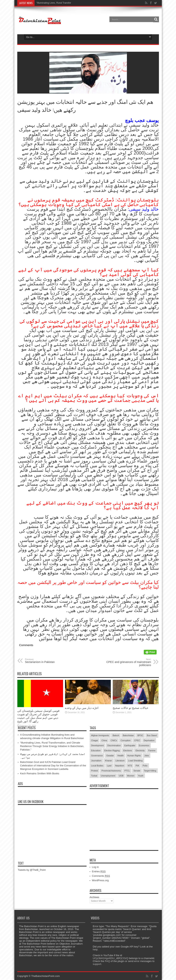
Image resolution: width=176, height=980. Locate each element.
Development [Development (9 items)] (98, 745)
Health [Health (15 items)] (121, 756)
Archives (95, 897)
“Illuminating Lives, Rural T (50, 3)
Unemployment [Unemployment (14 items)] (108, 776)
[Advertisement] (124, 815)
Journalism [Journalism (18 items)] (96, 761)
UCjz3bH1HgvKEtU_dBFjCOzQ (111, 958)
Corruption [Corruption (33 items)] (125, 740)
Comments (101, 876)
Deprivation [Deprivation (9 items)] (149, 740)
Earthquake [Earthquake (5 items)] (130, 745)
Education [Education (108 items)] (96, 750)
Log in (95, 867)
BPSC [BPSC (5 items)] (140, 735)
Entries (99, 871)
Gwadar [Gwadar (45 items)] (110, 756)
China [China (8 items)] (104, 740)
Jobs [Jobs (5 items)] (147, 756)
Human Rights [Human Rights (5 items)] (134, 756)
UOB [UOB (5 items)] (121, 776)
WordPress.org (100, 880)
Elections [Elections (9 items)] (128, 750)
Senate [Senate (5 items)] (137, 771)
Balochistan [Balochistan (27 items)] (128, 735)
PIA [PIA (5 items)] (137, 766)
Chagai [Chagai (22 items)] (95, 740)
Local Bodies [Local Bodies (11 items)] (97, 766)
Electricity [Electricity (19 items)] (140, 750)
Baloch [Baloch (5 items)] (116, 735)
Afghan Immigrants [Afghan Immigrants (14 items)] (100, 735)
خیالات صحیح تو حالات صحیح (131, 708)
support (97, 964)
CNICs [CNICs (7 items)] (114, 740)
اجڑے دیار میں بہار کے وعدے (82, 708)
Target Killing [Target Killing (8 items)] (150, 771)
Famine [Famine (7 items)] (152, 750)
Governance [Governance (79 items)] (97, 756)
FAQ (107, 961)
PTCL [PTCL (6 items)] (127, 771)
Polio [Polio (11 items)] (145, 766)
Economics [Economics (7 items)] (144, 745)
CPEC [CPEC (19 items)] (137, 740)
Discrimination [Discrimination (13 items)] (114, 745)
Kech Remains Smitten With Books (40, 773)
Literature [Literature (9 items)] (120, 761)
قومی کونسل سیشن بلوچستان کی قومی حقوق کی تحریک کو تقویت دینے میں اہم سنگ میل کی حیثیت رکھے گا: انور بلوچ (38, 716)
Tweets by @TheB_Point (32, 870)
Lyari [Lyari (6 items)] (109, 766)
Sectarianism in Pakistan (49, 661)
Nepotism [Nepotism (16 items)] (120, 766)
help (95, 949)
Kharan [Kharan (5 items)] (108, 761)
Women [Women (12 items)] (131, 776)
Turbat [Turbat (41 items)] (94, 776)
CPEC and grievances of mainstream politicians (127, 662)
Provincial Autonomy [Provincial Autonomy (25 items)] (111, 771)
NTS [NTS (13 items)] (130, 766)
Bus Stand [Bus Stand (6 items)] (152, 735)
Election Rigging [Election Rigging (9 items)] (112, 750)
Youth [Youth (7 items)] (141, 776)
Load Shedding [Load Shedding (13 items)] (135, 761)
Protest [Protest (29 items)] (95, 771)
